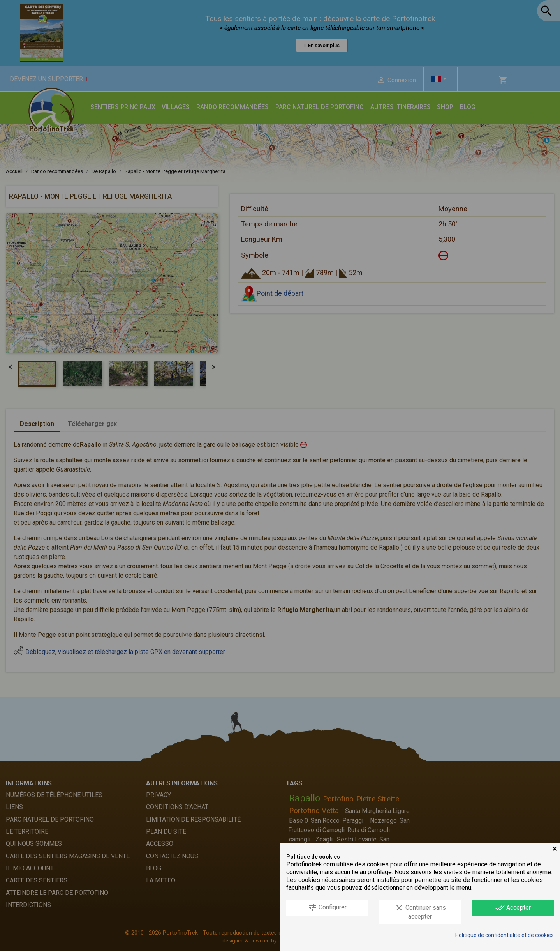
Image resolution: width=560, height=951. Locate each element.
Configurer (327, 908)
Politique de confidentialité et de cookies (505, 935)
